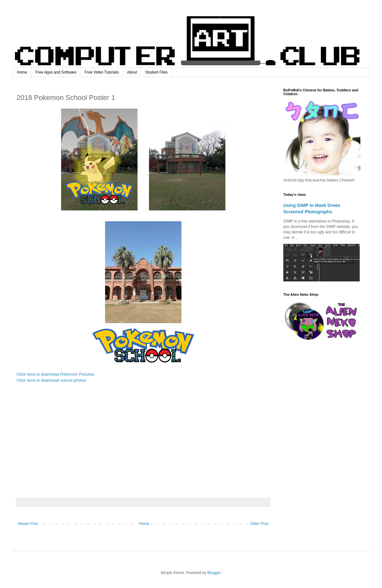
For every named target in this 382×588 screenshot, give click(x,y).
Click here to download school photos (51, 380)
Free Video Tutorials (102, 72)
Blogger (214, 573)
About (132, 72)
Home (22, 72)
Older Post (259, 524)
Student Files (156, 72)
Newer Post (28, 524)
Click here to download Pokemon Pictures (55, 374)
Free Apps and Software (56, 72)
